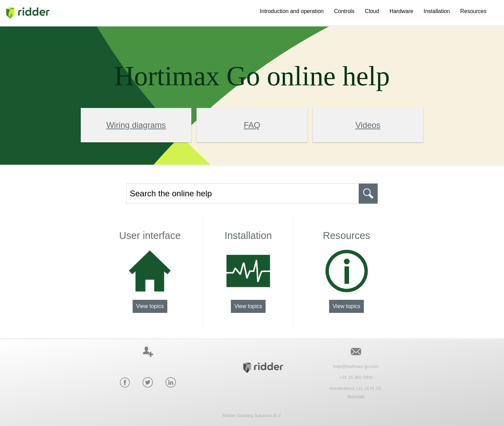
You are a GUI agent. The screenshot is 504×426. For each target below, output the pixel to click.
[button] (368, 194)
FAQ (252, 125)
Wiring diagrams (136, 125)
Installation (437, 11)
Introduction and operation (292, 11)
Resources (473, 11)
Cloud (372, 11)
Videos (368, 125)
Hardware (401, 11)
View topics (150, 306)
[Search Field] (252, 194)
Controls (344, 11)
